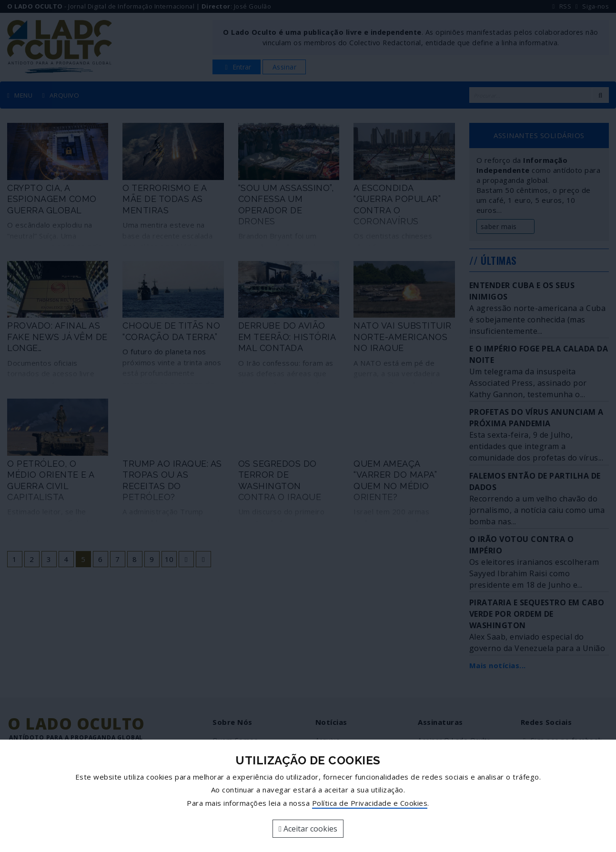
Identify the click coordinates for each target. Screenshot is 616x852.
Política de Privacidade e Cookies (370, 803)
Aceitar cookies (308, 829)
